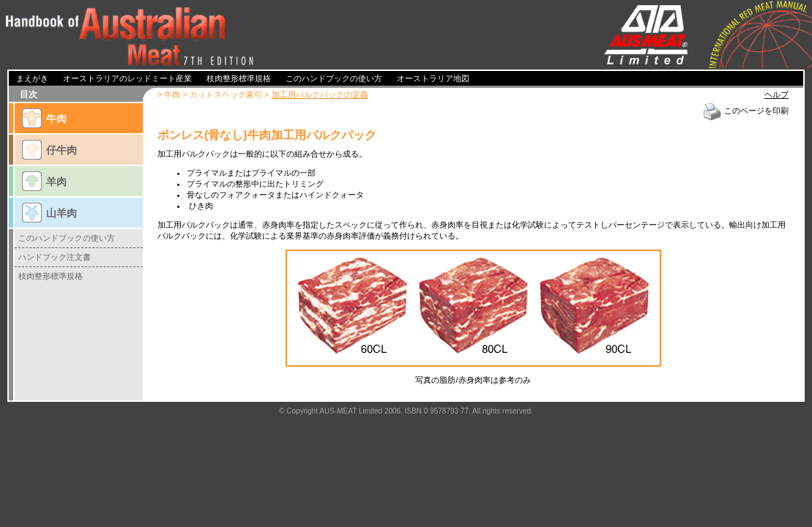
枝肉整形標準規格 (51, 276)
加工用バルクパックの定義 (320, 94)
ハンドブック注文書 (55, 257)
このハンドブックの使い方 (67, 238)
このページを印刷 (745, 111)
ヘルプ (776, 94)
